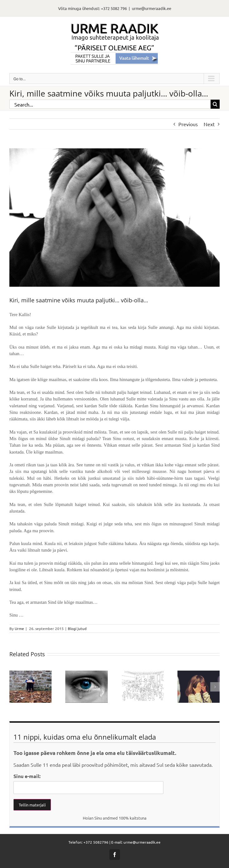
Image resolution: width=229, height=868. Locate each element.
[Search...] (110, 104)
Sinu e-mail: (27, 776)
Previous (188, 124)
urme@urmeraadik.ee (152, 8)
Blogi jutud (77, 628)
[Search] (215, 104)
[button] (14, 687)
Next (209, 124)
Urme (19, 628)
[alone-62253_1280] (114, 218)
